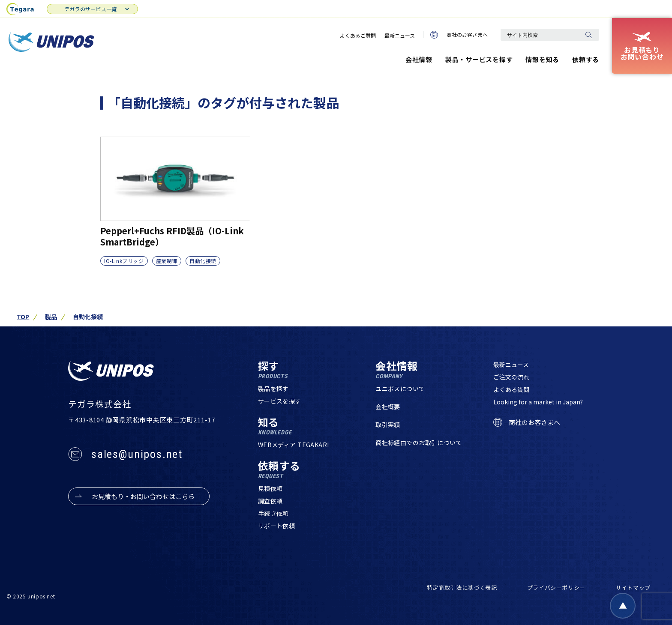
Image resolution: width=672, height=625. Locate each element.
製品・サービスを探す (479, 59)
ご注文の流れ (511, 377)
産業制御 (167, 261)
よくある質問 (511, 389)
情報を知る (542, 59)
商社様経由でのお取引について (419, 443)
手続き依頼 (273, 513)
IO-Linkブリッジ (124, 261)
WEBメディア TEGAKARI (294, 445)
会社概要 (388, 407)
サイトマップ (633, 588)
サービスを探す (280, 401)
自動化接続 (203, 261)
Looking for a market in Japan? (538, 402)
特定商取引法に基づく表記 (462, 588)
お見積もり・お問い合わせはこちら (143, 496)
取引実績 (388, 425)
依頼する (586, 59)
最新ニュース (400, 35)
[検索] (588, 35)
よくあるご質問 (358, 35)
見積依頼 (270, 488)
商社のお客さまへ (459, 35)
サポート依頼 (277, 526)
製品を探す (273, 389)
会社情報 (419, 59)
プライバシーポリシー (556, 588)
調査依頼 (270, 501)
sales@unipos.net (137, 454)
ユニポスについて (400, 389)
